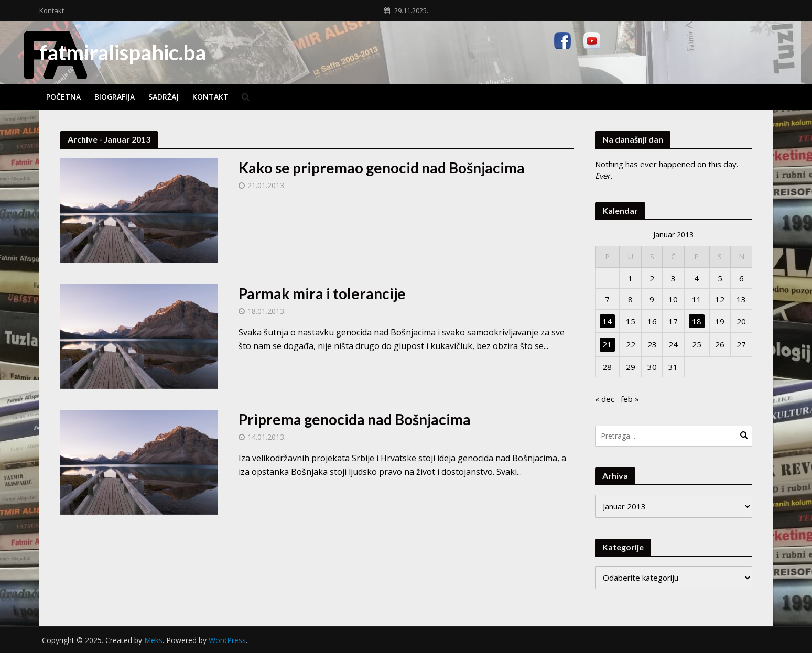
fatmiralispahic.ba (123, 52)
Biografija (115, 97)
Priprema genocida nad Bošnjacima (355, 419)
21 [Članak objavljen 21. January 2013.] (607, 344)
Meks (153, 640)
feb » (630, 399)
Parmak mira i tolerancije (322, 293)
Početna (63, 97)
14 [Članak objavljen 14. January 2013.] (607, 321)
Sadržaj (164, 97)
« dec (605, 399)
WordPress (227, 640)
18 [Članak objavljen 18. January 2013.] (697, 321)
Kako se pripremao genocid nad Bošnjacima (382, 168)
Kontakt (52, 10)
